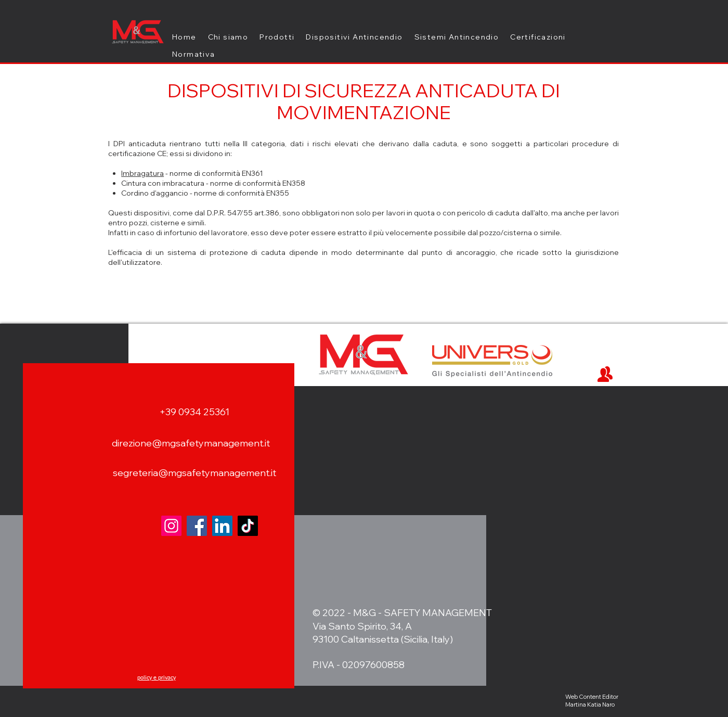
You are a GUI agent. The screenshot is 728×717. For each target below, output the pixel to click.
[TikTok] (248, 526)
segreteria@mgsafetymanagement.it (194, 473)
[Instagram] (171, 526)
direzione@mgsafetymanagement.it (191, 443)
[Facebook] (197, 526)
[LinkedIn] (222, 526)
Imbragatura (142, 173)
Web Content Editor (592, 697)
